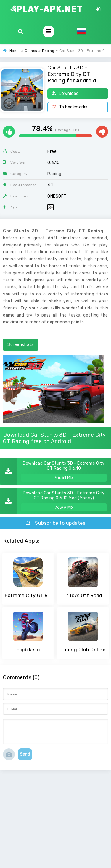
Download (65, 93)
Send (25, 754)
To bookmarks (70, 107)
